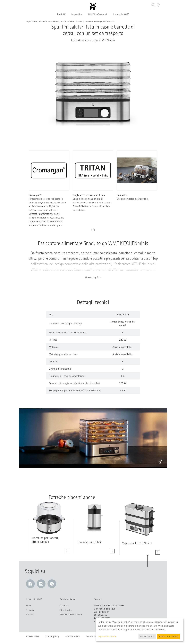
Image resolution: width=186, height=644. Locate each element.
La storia (30, 610)
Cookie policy (52, 636)
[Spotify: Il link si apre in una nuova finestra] (52, 584)
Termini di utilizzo (95, 636)
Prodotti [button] (61, 14)
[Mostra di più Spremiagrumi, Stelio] (112, 553)
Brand (29, 606)
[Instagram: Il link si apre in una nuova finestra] (41, 584)
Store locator (66, 610)
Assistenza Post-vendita (71, 615)
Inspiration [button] (77, 14)
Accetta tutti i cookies (168, 636)
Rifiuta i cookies (147, 636)
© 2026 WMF (33, 636)
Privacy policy (73, 636)
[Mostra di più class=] (49, 518)
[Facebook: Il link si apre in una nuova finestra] (30, 584)
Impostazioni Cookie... (108, 636)
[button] (153, 5)
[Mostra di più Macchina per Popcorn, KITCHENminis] (67, 551)
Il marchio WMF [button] (121, 14)
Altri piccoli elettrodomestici (72, 21)
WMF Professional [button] (98, 14)
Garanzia (64, 606)
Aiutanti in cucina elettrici (49, 21)
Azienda (30, 615)
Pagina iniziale (31, 21)
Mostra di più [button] (93, 277)
